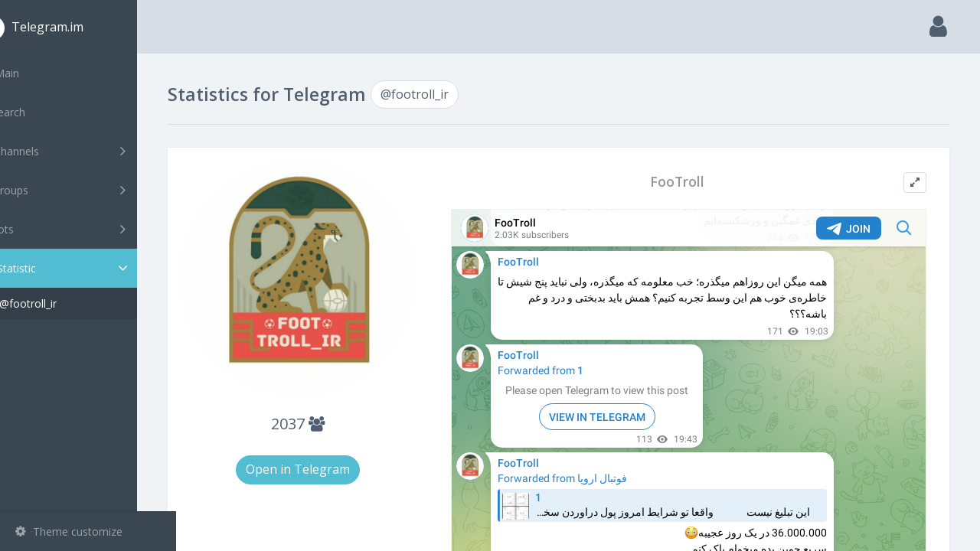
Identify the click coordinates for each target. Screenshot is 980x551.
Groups (90, 190)
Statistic (93, 268)
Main (37, 73)
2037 (331, 411)
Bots (90, 229)
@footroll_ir (67, 303)
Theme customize (69, 531)
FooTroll (690, 182)
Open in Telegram (331, 457)
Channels (90, 151)
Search (40, 112)
